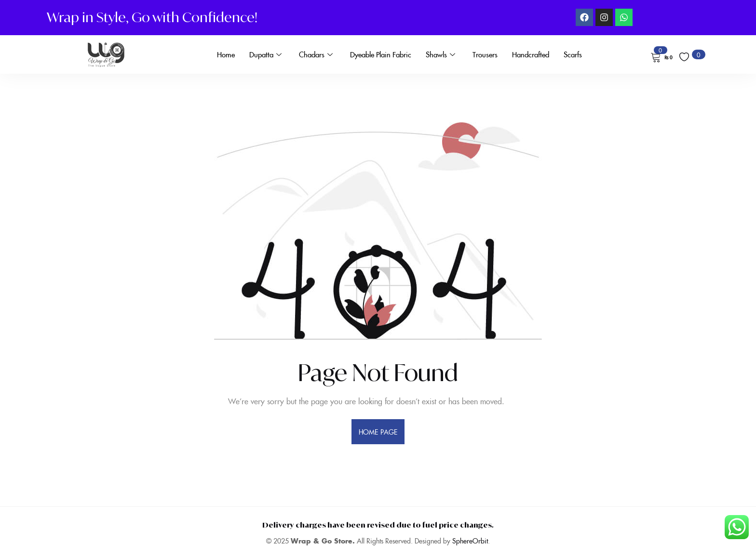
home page (378, 432)
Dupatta (265, 54)
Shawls (440, 54)
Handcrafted (531, 54)
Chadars (316, 54)
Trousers (485, 54)
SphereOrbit (470, 541)
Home (226, 54)
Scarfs (573, 54)
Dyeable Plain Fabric (381, 54)
